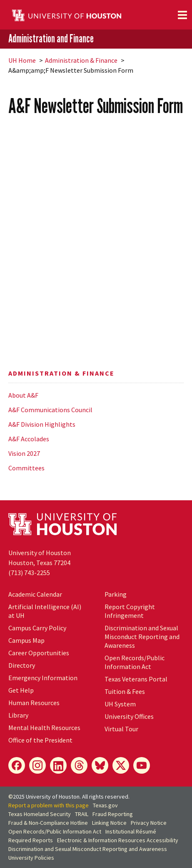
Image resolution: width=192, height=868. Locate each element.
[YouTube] (142, 765)
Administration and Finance (51, 39)
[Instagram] (37, 765)
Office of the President (40, 740)
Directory (22, 665)
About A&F (23, 395)
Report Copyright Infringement (130, 611)
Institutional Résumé (131, 831)
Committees (26, 468)
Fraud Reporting (113, 814)
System (120, 704)
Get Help (21, 690)
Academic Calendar (35, 594)
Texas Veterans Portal (136, 679)
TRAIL (82, 814)
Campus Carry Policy (37, 628)
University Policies (31, 858)
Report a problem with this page (49, 805)
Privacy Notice (149, 823)
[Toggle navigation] (182, 15)
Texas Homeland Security (40, 814)
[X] (121, 765)
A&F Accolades (29, 439)
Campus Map (26, 640)
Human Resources (34, 703)
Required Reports (31, 840)
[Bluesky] (100, 765)
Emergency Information (43, 678)
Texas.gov (105, 805)
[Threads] (79, 765)
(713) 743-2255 (29, 573)
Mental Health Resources (44, 728)
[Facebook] (17, 765)
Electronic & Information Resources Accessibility (118, 840)
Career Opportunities (39, 653)
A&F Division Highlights (42, 424)
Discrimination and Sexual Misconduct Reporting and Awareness (142, 637)
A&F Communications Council (50, 410)
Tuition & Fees (125, 691)
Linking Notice (109, 823)
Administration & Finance (81, 60)
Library (18, 715)
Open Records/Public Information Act (135, 662)
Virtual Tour (121, 729)
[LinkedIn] (58, 765)
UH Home (22, 60)
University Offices (129, 716)
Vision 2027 (24, 453)
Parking (116, 594)
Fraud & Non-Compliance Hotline (48, 823)
